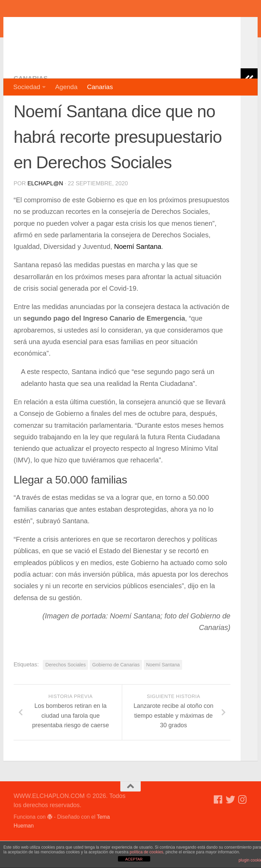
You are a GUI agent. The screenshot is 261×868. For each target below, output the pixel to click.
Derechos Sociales (65, 692)
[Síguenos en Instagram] (243, 827)
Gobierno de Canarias (116, 692)
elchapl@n (45, 211)
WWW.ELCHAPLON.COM (113, 25)
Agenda (66, 87)
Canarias (100, 87)
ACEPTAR (134, 859)
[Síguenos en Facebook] (218, 827)
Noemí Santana (138, 274)
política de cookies (147, 852)
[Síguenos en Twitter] (230, 827)
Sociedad (27, 87)
